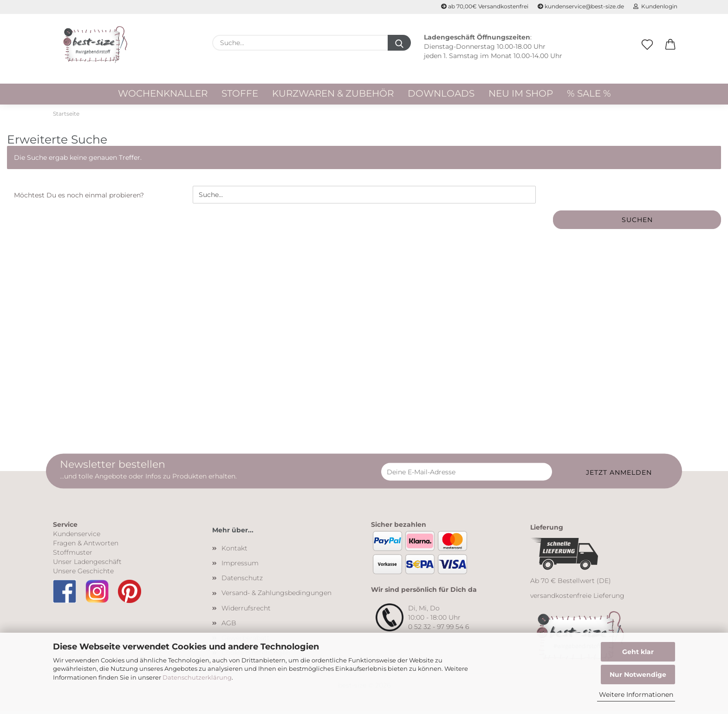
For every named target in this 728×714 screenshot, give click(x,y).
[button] (670, 54)
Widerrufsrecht (246, 611)
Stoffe (240, 93)
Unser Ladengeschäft (87, 564)
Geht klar (638, 652)
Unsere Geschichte (83, 574)
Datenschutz (242, 581)
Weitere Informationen (636, 694)
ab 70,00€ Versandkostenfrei (485, 6)
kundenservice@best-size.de (581, 6)
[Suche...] (399, 43)
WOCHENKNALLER (163, 93)
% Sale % (589, 93)
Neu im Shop (521, 93)
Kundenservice (77, 537)
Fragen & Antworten (86, 546)
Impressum (240, 566)
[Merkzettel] (647, 54)
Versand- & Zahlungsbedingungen (276, 596)
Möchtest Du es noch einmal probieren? (79, 198)
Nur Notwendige (638, 675)
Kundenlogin (655, 6)
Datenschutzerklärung (197, 677)
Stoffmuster (73, 555)
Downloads (441, 93)
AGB (229, 626)
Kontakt (234, 551)
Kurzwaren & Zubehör (333, 93)
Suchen (637, 223)
